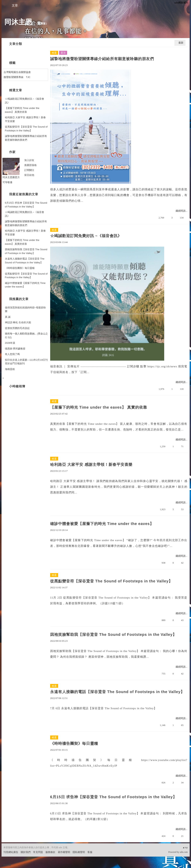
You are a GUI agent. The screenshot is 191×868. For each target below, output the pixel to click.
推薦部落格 (31, 165)
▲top (185, 847)
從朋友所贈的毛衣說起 (17, 328)
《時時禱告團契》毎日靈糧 (74, 743)
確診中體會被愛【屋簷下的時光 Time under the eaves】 (102, 524)
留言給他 (29, 175)
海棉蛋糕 (10, 369)
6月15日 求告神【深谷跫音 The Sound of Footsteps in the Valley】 (114, 797)
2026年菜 (10, 343)
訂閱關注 (29, 170)
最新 (181, 43)
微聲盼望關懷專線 (13, 77)
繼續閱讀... (181, 211)
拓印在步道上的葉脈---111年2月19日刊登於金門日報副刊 (26, 362)
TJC (28, 77)
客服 (90, 852)
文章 (15, 5)
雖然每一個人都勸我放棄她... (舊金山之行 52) (27, 336)
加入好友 (29, 160)
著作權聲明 (64, 852)
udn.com (184, 852)
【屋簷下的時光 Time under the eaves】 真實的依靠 (99, 407)
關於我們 (26, 852)
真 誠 (8, 317)
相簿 (38, 5)
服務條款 (50, 852)
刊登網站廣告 (11, 852)
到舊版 (42, 23)
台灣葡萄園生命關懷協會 (17, 72)
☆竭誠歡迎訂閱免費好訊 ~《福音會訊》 (86, 236)
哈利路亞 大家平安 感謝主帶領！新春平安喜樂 (91, 465)
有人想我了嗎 (12, 354)
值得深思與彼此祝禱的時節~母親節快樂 (25, 309)
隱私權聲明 (79, 852)
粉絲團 (7, 865)
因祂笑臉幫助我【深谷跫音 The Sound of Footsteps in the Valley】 (113, 635)
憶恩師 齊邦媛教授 (15, 349)
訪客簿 (60, 5)
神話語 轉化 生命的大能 (18, 322)
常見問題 (38, 852)
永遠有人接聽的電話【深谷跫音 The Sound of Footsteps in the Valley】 (117, 692)
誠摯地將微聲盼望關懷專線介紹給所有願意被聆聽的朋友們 (102, 59)
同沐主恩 (18, 22)
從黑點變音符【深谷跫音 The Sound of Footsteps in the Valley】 (111, 581)
